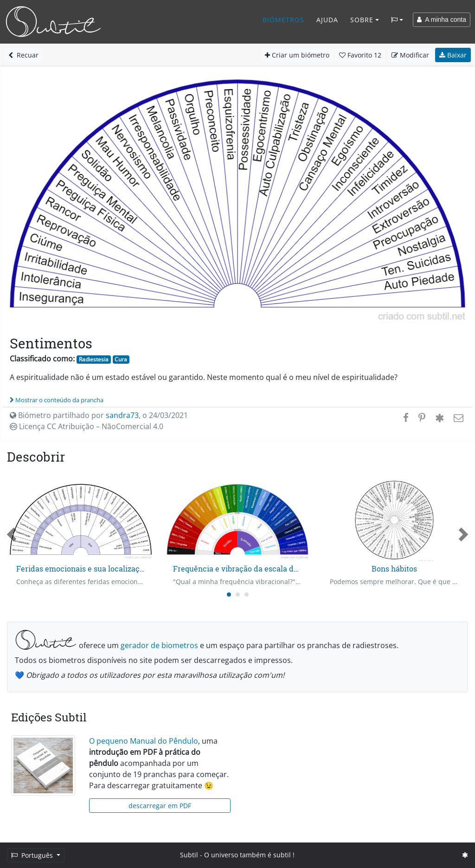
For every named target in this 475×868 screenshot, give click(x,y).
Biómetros (283, 20)
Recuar (23, 55)
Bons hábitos (394, 569)
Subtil (189, 855)
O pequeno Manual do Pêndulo (144, 741)
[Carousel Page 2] (238, 595)
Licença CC (87, 426)
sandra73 (122, 415)
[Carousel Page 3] (247, 595)
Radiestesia (94, 359)
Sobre (362, 20)
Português (33, 855)
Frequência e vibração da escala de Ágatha (249, 569)
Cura (121, 359)
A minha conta (442, 19)
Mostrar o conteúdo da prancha (57, 400)
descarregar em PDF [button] (160, 806)
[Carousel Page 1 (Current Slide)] (229, 595)
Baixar (453, 55)
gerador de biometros (159, 645)
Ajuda (327, 20)
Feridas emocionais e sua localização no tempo (100, 569)
